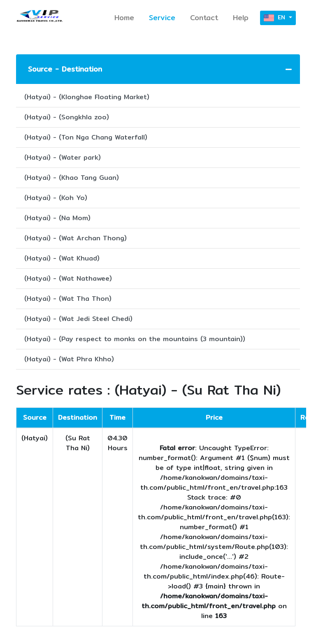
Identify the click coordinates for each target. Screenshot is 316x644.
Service (162, 17)
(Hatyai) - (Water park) (63, 157)
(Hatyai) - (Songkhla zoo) (67, 117)
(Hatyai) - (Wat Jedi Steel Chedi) (78, 319)
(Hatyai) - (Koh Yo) (56, 198)
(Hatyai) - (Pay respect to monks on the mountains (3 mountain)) (135, 339)
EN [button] (275, 18)
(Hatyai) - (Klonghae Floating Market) (87, 97)
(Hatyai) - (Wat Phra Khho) (69, 359)
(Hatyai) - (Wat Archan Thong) (76, 238)
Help (241, 17)
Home (124, 17)
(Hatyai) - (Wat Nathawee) (68, 278)
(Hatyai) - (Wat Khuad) (62, 258)
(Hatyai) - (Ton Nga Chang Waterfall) (86, 137)
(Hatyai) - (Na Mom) (57, 218)
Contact (204, 17)
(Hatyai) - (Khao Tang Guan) (72, 178)
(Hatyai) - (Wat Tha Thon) (68, 299)
